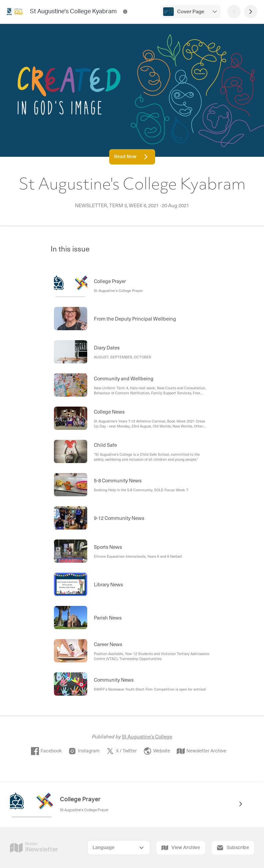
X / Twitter (122, 751)
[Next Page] (251, 12)
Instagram (84, 751)
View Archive (181, 848)
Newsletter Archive (202, 751)
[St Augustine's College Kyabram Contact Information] (125, 12)
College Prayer (80, 800)
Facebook (46, 751)
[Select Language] (119, 848)
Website (157, 751)
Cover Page (191, 12)
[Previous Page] (234, 12)
